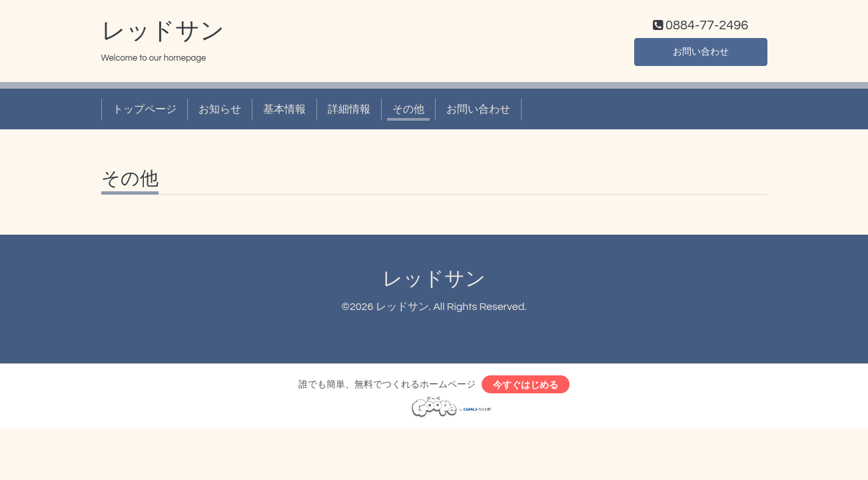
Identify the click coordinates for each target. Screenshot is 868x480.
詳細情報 (349, 112)
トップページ (145, 112)
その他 (408, 112)
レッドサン (163, 34)
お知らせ (220, 112)
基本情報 (284, 112)
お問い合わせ (701, 53)
